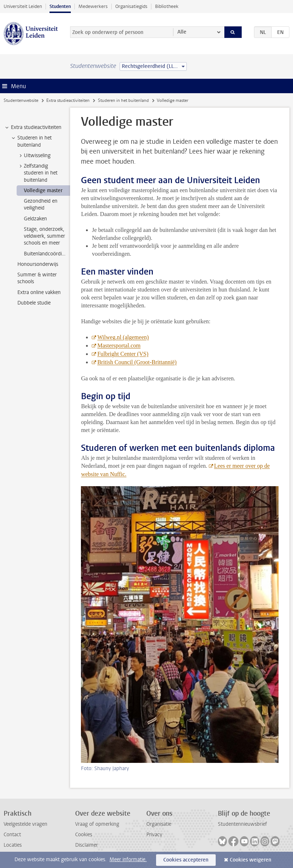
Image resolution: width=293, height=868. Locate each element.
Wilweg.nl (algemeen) (123, 337)
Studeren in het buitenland (123, 100)
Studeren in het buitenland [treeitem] (31, 141)
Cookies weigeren (251, 860)
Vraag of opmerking (97, 824)
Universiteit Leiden (23, 6)
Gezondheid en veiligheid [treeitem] (41, 204)
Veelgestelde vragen (25, 824)
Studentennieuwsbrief (242, 824)
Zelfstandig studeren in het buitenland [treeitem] (37, 173)
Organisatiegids (131, 6)
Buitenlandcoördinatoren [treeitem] (47, 254)
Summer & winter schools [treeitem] (37, 278)
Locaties (13, 845)
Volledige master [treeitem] (43, 191)
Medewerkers (93, 6)
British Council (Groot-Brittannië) (137, 362)
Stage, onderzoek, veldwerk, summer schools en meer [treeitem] (44, 236)
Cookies (84, 835)
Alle (182, 32)
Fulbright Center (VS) (123, 354)
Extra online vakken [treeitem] (39, 292)
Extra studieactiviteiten (68, 100)
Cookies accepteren (186, 860)
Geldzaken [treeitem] (35, 219)
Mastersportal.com (119, 346)
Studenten (60, 6)
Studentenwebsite (21, 100)
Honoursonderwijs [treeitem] (38, 264)
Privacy (154, 835)
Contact (12, 835)
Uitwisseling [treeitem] (34, 156)
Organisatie (159, 824)
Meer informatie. (128, 860)
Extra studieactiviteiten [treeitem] (33, 128)
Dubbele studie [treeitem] (34, 303)
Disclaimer (87, 845)
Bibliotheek (167, 6)
